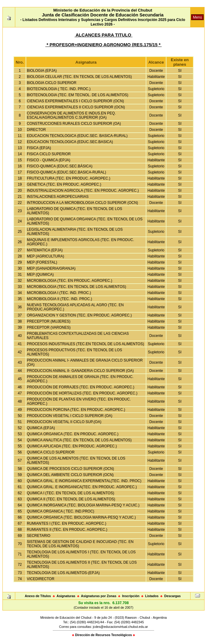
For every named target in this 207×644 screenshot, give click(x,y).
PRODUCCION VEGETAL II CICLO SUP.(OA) (64, 422)
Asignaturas (66, 596)
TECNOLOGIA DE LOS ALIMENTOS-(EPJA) (63, 573)
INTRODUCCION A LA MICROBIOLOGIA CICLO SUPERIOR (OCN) (82, 203)
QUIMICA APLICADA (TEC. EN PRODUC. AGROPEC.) (72, 446)
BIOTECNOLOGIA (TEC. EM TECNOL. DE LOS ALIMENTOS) (78, 95)
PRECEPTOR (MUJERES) (49, 321)
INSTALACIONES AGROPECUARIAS (58, 197)
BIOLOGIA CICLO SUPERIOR (52, 83)
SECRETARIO (39, 536)
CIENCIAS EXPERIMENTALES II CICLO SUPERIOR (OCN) (76, 107)
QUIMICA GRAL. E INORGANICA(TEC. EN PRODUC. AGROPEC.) (82, 487)
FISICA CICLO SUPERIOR (49, 154)
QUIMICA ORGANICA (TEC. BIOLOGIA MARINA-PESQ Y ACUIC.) (81, 517)
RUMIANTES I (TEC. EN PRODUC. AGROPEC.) (67, 523)
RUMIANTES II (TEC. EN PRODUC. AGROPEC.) (67, 530)
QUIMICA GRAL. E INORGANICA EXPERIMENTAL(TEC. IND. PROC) (84, 481)
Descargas (173, 596)
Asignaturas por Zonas (99, 596)
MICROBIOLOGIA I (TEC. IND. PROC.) (59, 293)
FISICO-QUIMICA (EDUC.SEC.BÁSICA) (60, 166)
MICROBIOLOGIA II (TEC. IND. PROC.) (59, 299)
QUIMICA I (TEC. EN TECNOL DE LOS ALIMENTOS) (71, 493)
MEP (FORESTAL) (42, 262)
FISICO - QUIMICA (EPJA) (49, 160)
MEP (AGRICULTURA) (45, 256)
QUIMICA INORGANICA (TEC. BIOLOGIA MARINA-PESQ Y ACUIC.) (83, 505)
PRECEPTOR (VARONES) (49, 327)
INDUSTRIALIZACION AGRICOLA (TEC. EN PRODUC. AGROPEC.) (83, 191)
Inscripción (131, 596)
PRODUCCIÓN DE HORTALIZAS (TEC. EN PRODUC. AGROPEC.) (82, 393)
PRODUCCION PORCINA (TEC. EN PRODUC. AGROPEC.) (76, 410)
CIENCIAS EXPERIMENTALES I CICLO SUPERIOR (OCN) (75, 101)
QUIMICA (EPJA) (41, 428)
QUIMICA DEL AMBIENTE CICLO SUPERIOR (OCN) (70, 475)
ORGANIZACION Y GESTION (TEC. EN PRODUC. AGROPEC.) (79, 315)
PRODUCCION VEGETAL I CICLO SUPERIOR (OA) (70, 416)
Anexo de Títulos (38, 596)
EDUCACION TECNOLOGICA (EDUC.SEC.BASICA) (70, 142)
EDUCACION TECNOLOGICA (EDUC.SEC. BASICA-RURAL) (77, 136)
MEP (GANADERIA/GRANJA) (51, 268)
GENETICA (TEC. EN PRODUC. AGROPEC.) (64, 184)
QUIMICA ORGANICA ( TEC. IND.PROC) (61, 511)
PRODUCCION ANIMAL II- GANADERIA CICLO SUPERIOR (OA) (80, 371)
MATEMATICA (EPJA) (45, 250)
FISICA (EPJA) (39, 148)
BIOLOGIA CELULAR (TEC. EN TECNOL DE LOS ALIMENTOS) (79, 77)
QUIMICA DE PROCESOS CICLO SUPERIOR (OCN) (70, 469)
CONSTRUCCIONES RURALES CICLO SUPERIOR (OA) (74, 124)
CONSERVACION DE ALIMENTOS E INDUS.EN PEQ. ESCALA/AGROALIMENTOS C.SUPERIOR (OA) (71, 115)
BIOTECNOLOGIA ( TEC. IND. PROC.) (59, 89)
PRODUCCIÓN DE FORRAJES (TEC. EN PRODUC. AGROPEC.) (81, 387)
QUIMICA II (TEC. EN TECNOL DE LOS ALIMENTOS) (71, 499)
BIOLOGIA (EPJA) (42, 71)
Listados (152, 596)
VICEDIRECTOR (41, 579)
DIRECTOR (36, 130)
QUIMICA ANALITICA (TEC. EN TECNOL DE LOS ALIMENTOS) (79, 440)
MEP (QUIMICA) (40, 275)
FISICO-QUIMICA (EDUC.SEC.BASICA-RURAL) (66, 172)
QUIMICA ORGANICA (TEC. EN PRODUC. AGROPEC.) (73, 434)
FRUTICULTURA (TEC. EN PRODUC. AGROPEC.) (69, 178)
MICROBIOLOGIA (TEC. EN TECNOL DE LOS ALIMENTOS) (77, 287)
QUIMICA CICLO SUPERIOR (51, 452)
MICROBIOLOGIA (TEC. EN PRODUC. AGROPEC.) (70, 281)
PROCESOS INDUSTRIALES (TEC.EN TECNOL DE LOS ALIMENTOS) (86, 344)
